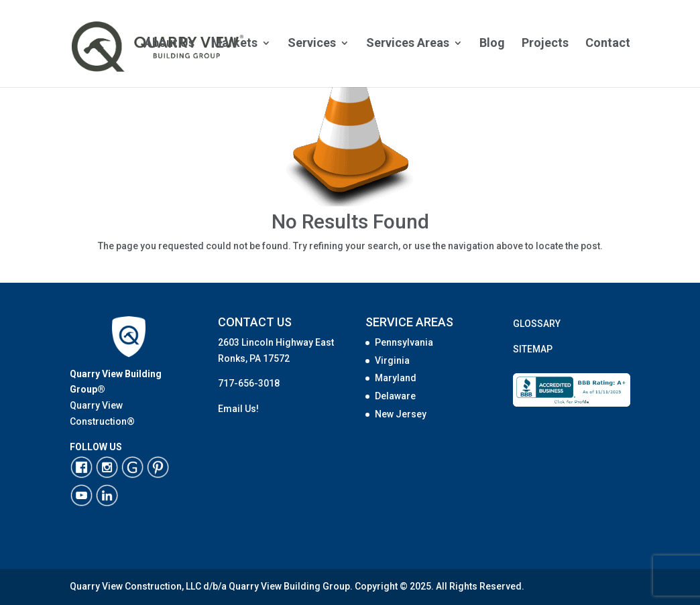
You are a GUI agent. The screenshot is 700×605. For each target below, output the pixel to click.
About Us (169, 44)
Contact (608, 44)
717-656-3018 (249, 383)
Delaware (395, 396)
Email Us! (238, 409)
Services (312, 44)
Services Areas (408, 44)
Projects (545, 44)
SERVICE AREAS (409, 322)
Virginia (392, 360)
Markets (234, 44)
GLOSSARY (537, 324)
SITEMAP (533, 349)
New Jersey (401, 414)
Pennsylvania (404, 342)
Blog (492, 44)
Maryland (396, 378)
